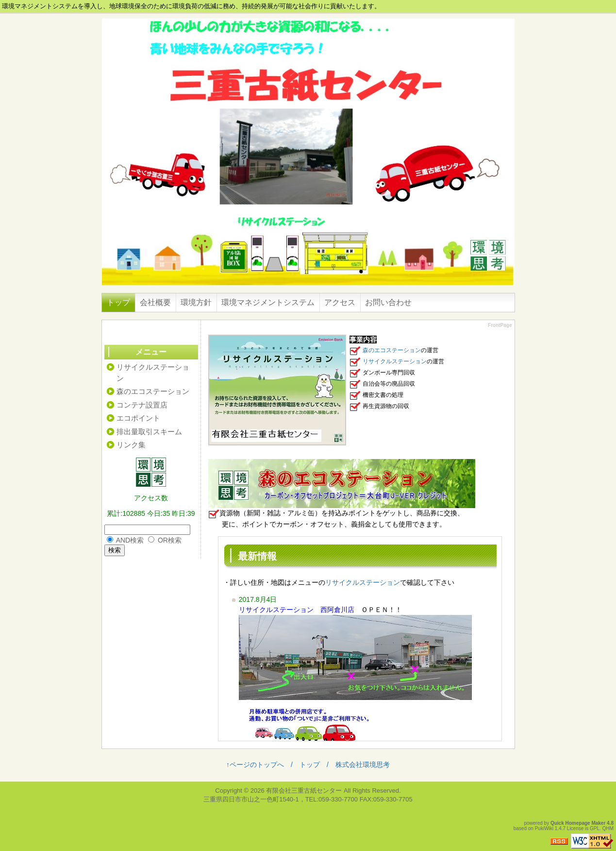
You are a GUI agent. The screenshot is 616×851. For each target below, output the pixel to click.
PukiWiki (544, 828)
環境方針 (196, 302)
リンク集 (131, 445)
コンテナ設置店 (142, 405)
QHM (608, 828)
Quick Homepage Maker (578, 823)
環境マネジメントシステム (268, 302)
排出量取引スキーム (149, 432)
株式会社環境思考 (363, 765)
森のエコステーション (392, 350)
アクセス (340, 302)
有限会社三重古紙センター (304, 791)
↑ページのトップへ (255, 765)
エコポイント (138, 418)
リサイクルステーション (395, 361)
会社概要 (155, 302)
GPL (595, 828)
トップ (118, 302)
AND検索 (130, 540)
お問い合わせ (388, 302)
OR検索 (170, 540)
